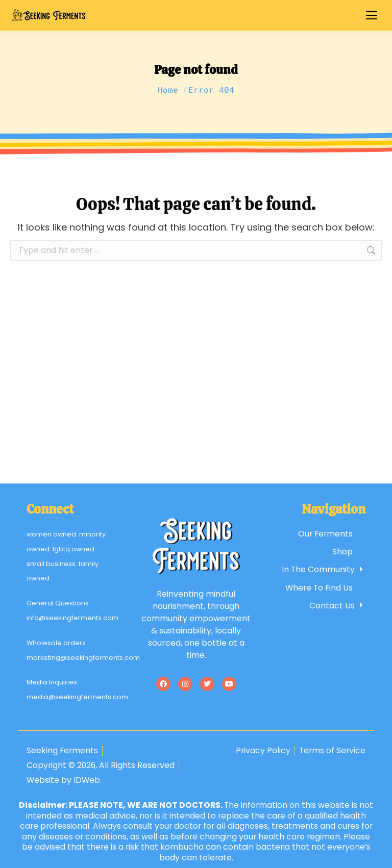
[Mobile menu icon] (372, 15)
